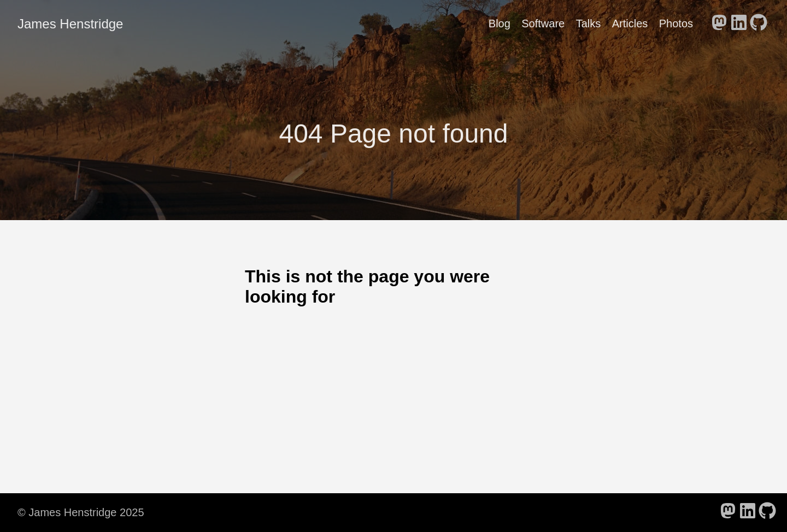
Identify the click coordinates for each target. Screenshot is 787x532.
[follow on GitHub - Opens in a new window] (759, 23)
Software (543, 23)
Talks (589, 23)
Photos (676, 23)
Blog (500, 23)
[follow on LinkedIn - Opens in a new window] (739, 23)
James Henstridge (70, 24)
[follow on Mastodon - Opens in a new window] (719, 23)
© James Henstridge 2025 (81, 512)
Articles (630, 23)
